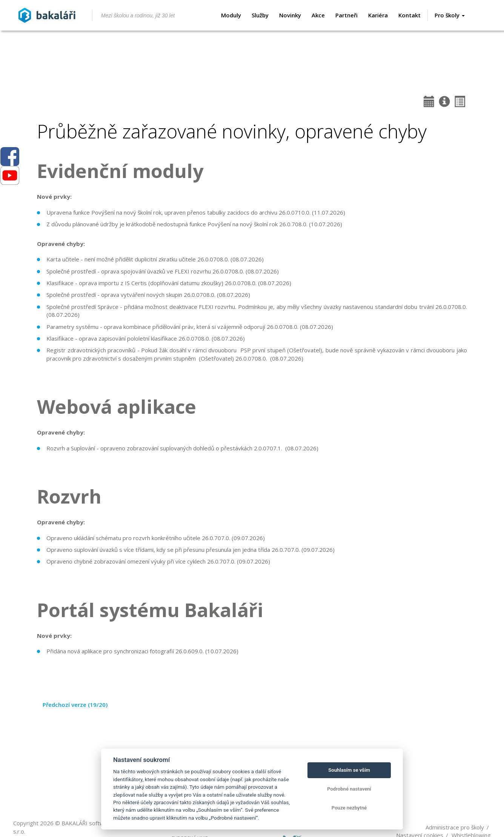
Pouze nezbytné (349, 808)
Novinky (290, 15)
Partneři (346, 15)
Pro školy (450, 15)
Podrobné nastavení (349, 789)
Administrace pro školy (455, 827)
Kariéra (378, 15)
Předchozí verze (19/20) (75, 705)
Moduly (231, 15)
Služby (260, 15)
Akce (318, 15)
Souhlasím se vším (349, 770)
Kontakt (409, 15)
